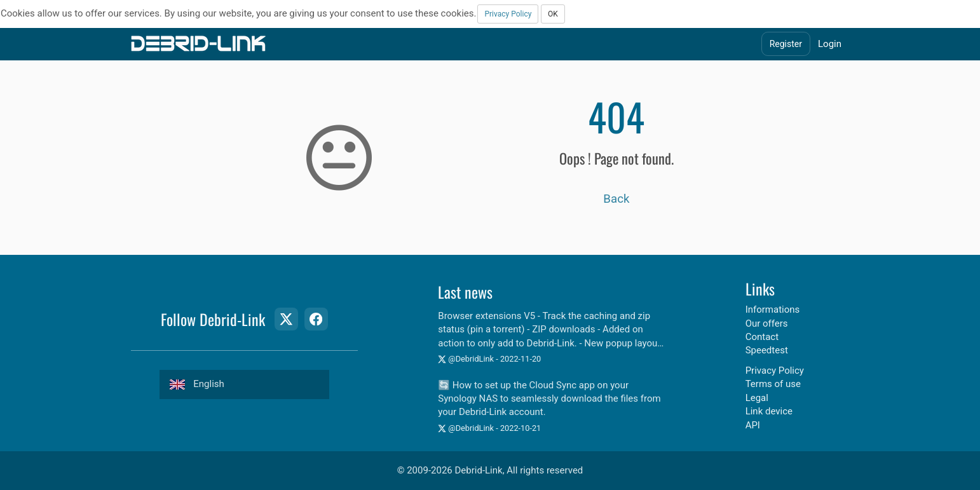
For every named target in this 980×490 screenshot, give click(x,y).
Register (786, 44)
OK (553, 14)
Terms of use (773, 384)
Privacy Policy (508, 14)
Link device (769, 411)
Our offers (767, 323)
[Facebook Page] (316, 319)
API (753, 425)
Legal (757, 398)
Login (830, 44)
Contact (762, 337)
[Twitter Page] (286, 319)
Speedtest (767, 350)
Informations (773, 310)
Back (616, 199)
